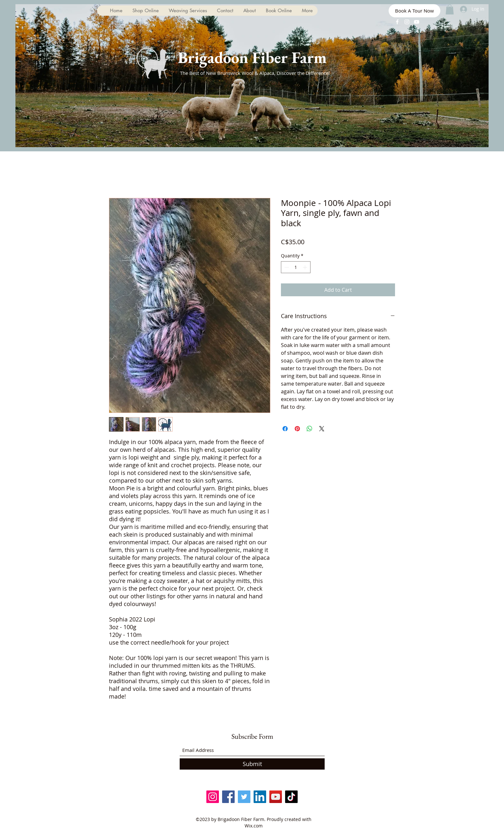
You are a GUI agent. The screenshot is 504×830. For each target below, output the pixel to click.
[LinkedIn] (260, 797)
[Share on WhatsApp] (310, 429)
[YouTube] (417, 22)
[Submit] (252, 764)
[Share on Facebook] (285, 429)
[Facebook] (397, 22)
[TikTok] (291, 797)
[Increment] (306, 267)
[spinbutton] (296, 267)
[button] (450, 9)
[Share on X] (322, 429)
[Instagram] (407, 22)
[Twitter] (244, 797)
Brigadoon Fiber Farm (252, 57)
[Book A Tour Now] (414, 11)
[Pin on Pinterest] (297, 429)
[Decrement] (286, 267)
